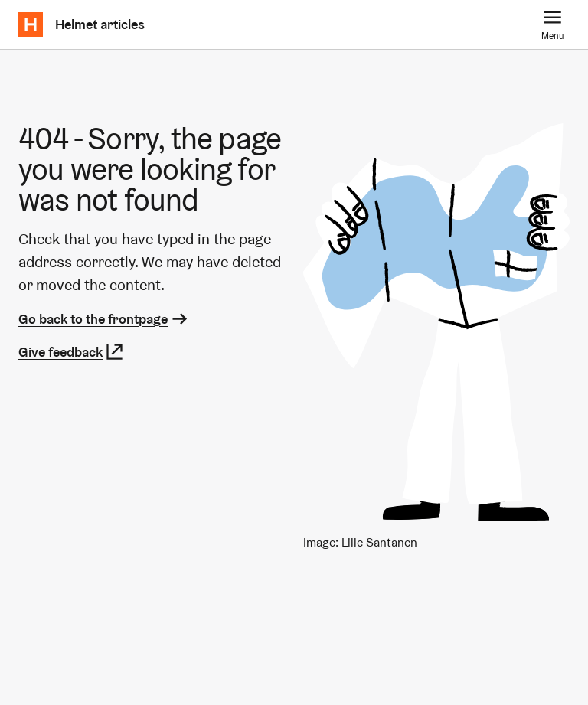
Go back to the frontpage (104, 319)
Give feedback (72, 352)
